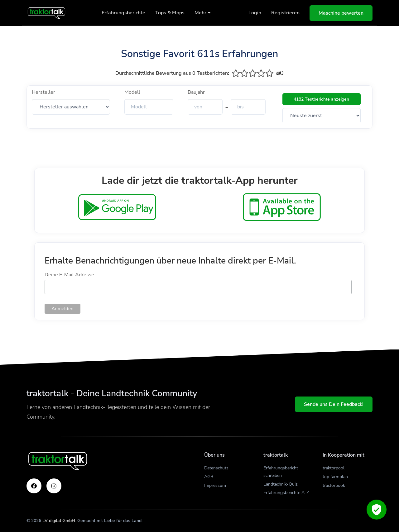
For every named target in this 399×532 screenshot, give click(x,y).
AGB (209, 477)
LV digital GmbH (59, 521)
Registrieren (285, 13)
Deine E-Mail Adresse (69, 275)
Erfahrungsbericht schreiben (281, 472)
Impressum (215, 485)
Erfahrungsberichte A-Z (286, 493)
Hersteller (43, 92)
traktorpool (334, 468)
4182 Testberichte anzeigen (321, 99)
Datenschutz (216, 468)
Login (255, 13)
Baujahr (196, 92)
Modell (132, 92)
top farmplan (335, 477)
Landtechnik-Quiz (280, 484)
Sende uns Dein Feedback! (334, 404)
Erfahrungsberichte (123, 13)
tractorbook (334, 485)
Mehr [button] (203, 13)
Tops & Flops (170, 13)
